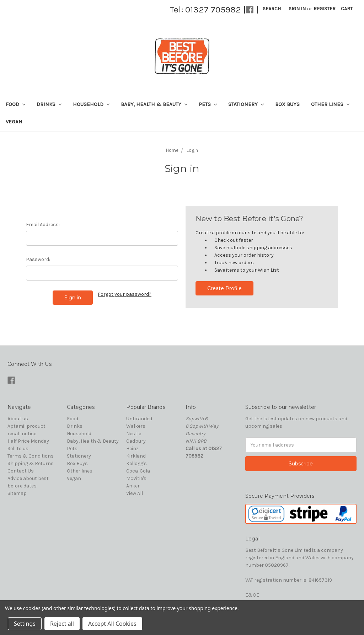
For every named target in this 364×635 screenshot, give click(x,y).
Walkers (136, 426)
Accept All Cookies (112, 624)
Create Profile (224, 288)
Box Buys (287, 104)
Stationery (246, 104)
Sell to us (18, 449)
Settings (25, 624)
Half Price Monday (28, 441)
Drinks (49, 104)
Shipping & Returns (31, 463)
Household (91, 104)
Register (325, 9)
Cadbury (136, 441)
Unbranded (139, 419)
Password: (38, 259)
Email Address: (43, 225)
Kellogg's (136, 463)
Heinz (132, 449)
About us (18, 419)
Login (192, 150)
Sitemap (17, 493)
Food (15, 104)
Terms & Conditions (31, 456)
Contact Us (21, 471)
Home (172, 150)
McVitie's (136, 478)
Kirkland (136, 456)
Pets (208, 104)
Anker (133, 486)
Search (272, 9)
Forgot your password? (125, 294)
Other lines (330, 104)
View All (135, 493)
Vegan (14, 122)
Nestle (134, 434)
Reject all (62, 624)
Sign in (297, 9)
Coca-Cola (138, 471)
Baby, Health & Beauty (154, 104)
